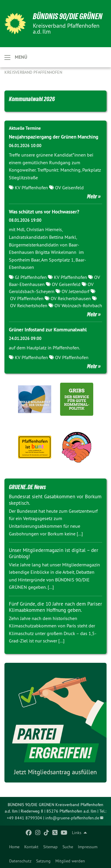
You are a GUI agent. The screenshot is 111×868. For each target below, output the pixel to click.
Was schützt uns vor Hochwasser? (44, 212)
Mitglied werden (70, 861)
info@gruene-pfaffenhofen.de (72, 818)
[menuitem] (14, 847)
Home (14, 847)
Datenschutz (20, 861)
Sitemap (50, 847)
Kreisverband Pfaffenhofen (33, 72)
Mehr (92, 196)
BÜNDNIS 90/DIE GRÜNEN (68, 16)
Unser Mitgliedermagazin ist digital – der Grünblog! (54, 553)
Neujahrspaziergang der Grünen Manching (54, 137)
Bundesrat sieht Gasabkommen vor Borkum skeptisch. (55, 500)
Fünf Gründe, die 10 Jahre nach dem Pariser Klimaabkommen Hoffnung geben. (55, 607)
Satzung (43, 861)
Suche (68, 847)
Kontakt (31, 847)
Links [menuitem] (77, 833)
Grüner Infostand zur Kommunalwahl (48, 330)
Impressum (88, 847)
